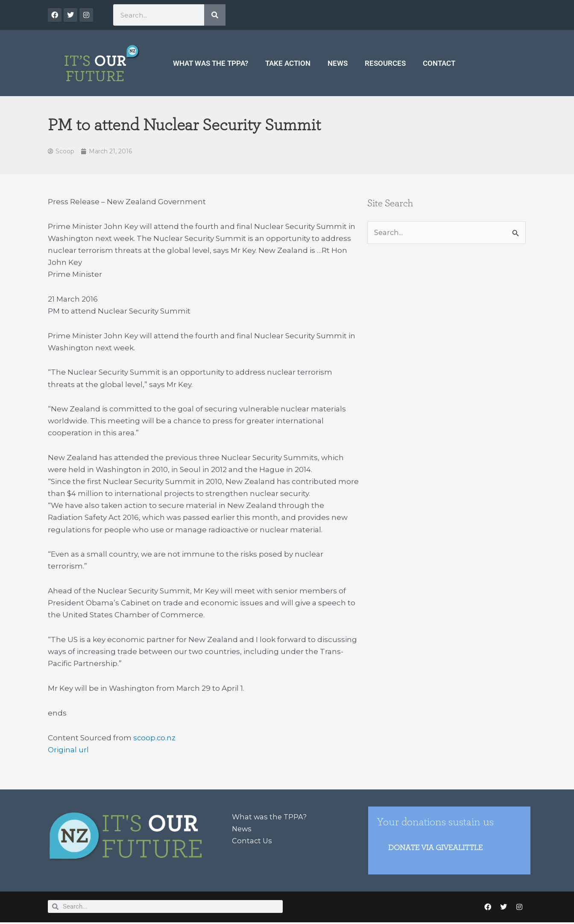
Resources (385, 63)
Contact (439, 63)
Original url (68, 750)
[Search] (215, 15)
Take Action (288, 63)
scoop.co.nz (155, 738)
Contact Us (252, 841)
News (338, 63)
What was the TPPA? (211, 63)
